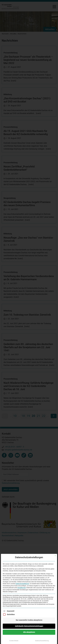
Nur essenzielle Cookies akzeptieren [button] (29, 620)
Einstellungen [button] (22, 588)
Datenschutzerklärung (22, 584)
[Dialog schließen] (55, 556)
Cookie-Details (14, 641)
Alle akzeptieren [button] (29, 632)
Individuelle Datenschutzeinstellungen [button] (29, 626)
